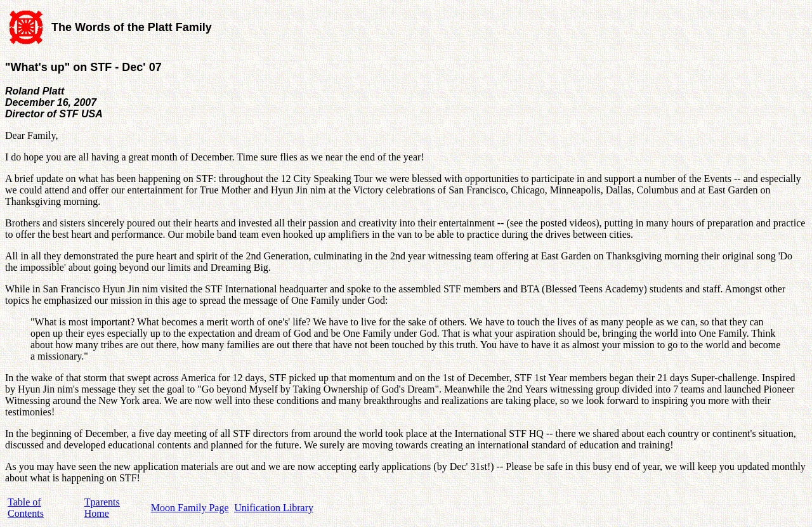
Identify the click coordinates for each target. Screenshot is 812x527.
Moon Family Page (190, 508)
